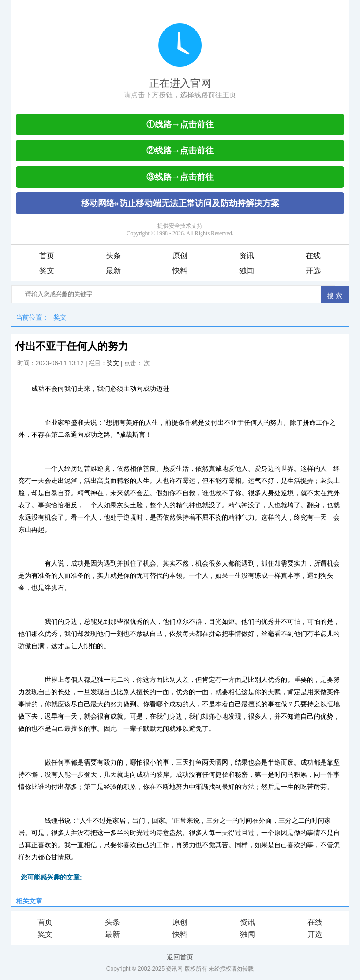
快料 (180, 271)
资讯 (247, 256)
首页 (47, 256)
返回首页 (180, 957)
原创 (180, 256)
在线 (313, 256)
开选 (313, 271)
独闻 (247, 271)
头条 (113, 256)
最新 (113, 271)
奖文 (47, 271)
